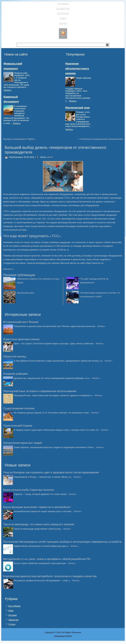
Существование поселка (19, 408)
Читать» (7, 90)
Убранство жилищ (15, 357)
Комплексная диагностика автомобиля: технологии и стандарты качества (50, 576)
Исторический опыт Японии (21, 322)
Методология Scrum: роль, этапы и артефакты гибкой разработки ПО (47, 559)
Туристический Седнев (18, 426)
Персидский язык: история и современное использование (40, 391)
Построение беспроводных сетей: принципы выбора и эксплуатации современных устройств (62, 542)
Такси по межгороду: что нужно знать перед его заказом (39, 524)
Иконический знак (78, 108)
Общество (63, 9)
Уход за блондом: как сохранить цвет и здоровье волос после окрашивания (51, 473)
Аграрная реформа (15, 374)
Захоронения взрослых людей (22, 443)
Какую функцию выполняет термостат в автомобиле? (37, 507)
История (63, 14)
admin (50, 157)
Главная (63, 4)
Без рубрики (14, 606)
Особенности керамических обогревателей (102, 139)
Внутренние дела (26, 293)
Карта (63, 23)
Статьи (12, 624)
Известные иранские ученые (21, 339)
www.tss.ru (8, 269)
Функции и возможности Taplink (19, 139)
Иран (63, 18)
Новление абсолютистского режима (77, 69)
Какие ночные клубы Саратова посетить (29, 490)
